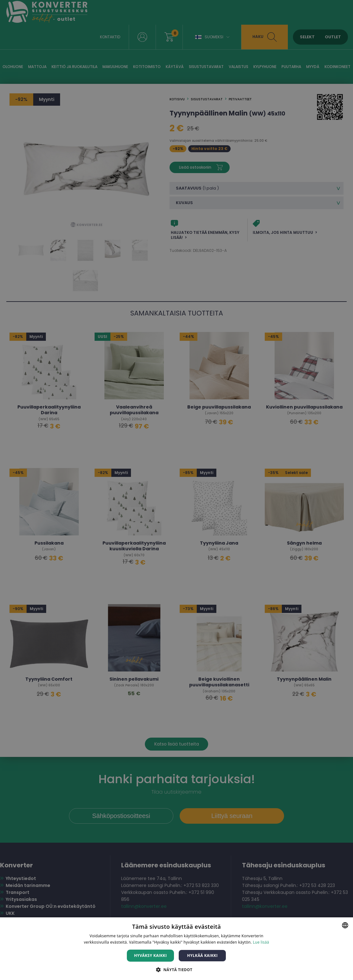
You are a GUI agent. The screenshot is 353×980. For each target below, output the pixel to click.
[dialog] (176, 490)
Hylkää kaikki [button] (202, 955)
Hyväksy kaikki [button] (151, 955)
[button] (176, 969)
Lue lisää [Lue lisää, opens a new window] (261, 942)
